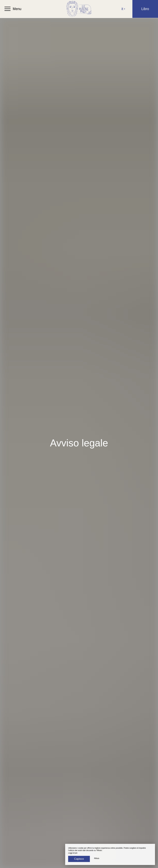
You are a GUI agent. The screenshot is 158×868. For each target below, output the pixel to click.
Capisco (79, 859)
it (123, 9)
